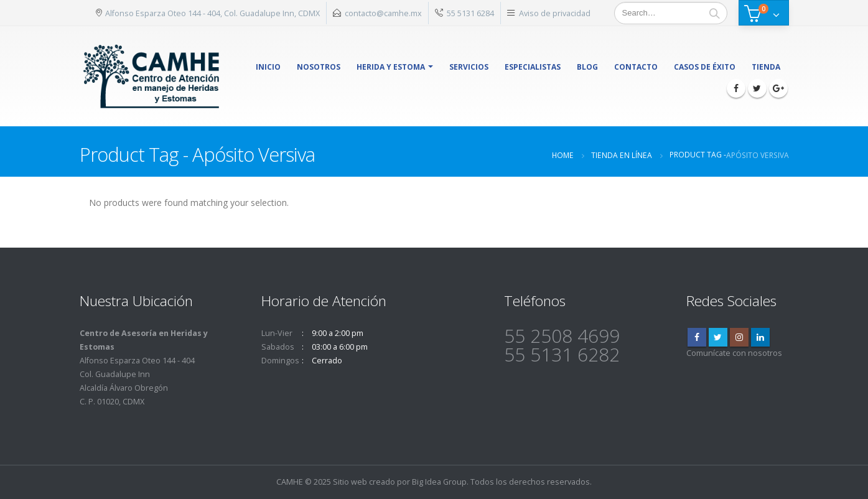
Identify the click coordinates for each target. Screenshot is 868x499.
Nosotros (319, 67)
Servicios (469, 67)
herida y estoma (391, 67)
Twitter (718, 337)
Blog (587, 67)
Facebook (697, 337)
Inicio (268, 67)
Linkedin (760, 337)
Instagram (739, 337)
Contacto (636, 67)
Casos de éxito (705, 67)
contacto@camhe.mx (383, 13)
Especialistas (533, 67)
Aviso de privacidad (555, 13)
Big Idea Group (439, 482)
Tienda (766, 67)
